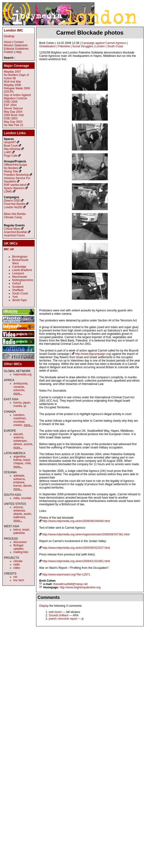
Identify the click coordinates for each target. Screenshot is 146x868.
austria (28, 444)
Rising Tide (11, 171)
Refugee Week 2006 (17, 88)
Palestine (64, 46)
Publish (8, 52)
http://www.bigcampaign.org (93, 354)
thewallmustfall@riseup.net (70, 584)
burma (17, 403)
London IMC (14, 30)
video (17, 568)
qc (25, 406)
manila (18, 406)
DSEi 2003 (11, 118)
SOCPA (9, 92)
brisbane (19, 482)
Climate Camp (13, 217)
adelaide (19, 476)
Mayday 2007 (12, 72)
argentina (19, 457)
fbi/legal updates (19, 547)
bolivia (17, 460)
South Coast (115, 46)
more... (18, 394)
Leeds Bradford (22, 270)
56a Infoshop (12, 149)
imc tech (19, 580)
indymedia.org (22, 374)
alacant (18, 434)
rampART (10, 142)
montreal (19, 422)
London (100, 46)
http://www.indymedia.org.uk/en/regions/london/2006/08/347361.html (86, 534)
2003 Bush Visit (14, 115)
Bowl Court (11, 146)
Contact (19, 42)
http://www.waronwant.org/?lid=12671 (66, 575)
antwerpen (20, 441)
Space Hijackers (14, 188)
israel (26, 530)
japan (27, 403)
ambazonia (20, 383)
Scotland (18, 287)
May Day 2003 (13, 122)
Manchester (20, 277)
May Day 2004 (13, 112)
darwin (27, 486)
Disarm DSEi (12, 201)
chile (28, 463)
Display (44, 606)
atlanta (18, 514)
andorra (18, 437)
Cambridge (19, 267)
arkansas (19, 511)
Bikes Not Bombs (15, 214)
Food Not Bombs (15, 204)
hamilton (19, 415)
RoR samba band (15, 185)
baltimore (19, 517)
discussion (20, 542)
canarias (19, 387)
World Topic (20, 300)
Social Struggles (83, 46)
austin (27, 514)
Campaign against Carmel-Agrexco (104, 43)
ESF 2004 (10, 105)
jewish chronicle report (63, 619)
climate (18, 561)
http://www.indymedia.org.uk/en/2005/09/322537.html (76, 548)
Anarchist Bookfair (15, 232)
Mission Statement (16, 45)
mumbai (26, 498)
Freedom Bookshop (16, 175)
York (15, 297)
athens (18, 444)
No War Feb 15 (14, 125)
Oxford (16, 283)
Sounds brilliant (59, 615)
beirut (17, 530)
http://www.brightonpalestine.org (80, 587)
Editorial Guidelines (16, 49)
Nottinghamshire (23, 280)
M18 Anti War (12, 82)
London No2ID (13, 207)
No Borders (11, 168)
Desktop (9, 36)
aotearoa (19, 479)
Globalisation (47, 46)
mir (15, 577)
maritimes (20, 418)
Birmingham (20, 257)
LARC (8, 152)
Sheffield (18, 290)
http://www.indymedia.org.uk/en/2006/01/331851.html (76, 561)
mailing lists (21, 552)
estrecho (19, 390)
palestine (19, 533)
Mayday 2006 (12, 85)
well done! (55, 612)
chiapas (18, 463)
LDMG (8, 192)
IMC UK (9, 249)
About (8, 42)
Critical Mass (12, 229)
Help (19, 52)
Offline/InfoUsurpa (15, 165)
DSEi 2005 (11, 102)
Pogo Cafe (11, 156)
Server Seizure (13, 108)
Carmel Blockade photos (90, 33)
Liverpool (18, 273)
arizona (18, 507)
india (16, 498)
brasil (27, 460)
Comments (49, 597)
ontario (18, 425)
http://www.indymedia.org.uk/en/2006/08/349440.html (76, 521)
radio (17, 564)
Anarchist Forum (14, 235)
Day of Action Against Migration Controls (17, 97)
